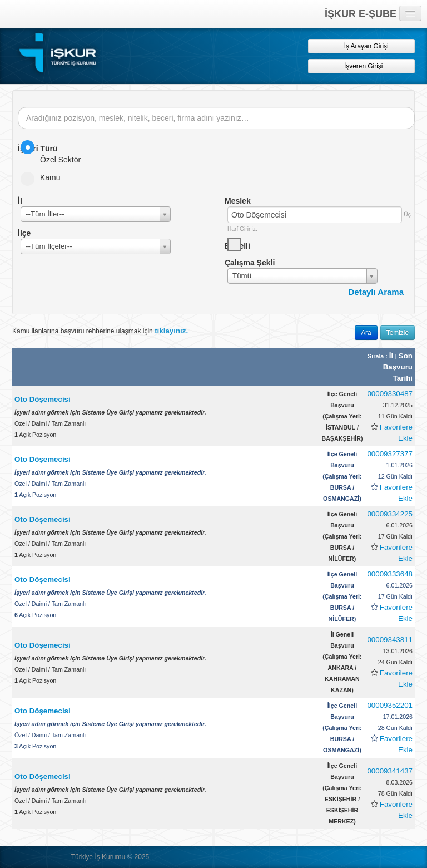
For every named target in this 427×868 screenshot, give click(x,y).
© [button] (130, 857)
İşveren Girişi (362, 66)
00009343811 (390, 640)
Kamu (44, 177)
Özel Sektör (54, 152)
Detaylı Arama (376, 292)
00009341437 (390, 771)
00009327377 (390, 454)
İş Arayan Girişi (361, 46)
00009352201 (390, 705)
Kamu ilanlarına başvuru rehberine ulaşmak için (100, 331)
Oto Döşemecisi (43, 399)
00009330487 (390, 394)
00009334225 (390, 514)
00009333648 (390, 574)
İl (392, 356)
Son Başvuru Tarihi (398, 367)
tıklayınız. (171, 331)
